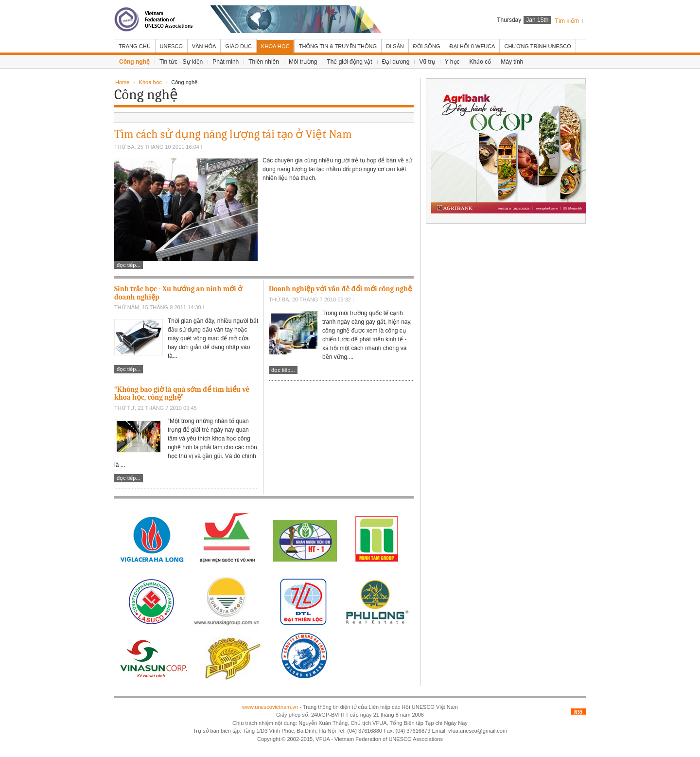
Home (122, 82)
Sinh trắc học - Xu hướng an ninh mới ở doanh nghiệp (178, 293)
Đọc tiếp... (129, 265)
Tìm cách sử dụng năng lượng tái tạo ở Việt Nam (233, 134)
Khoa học (150, 82)
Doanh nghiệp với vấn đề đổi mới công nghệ (340, 289)
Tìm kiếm (567, 21)
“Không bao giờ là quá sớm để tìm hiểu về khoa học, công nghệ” (182, 394)
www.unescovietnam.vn (270, 707)
